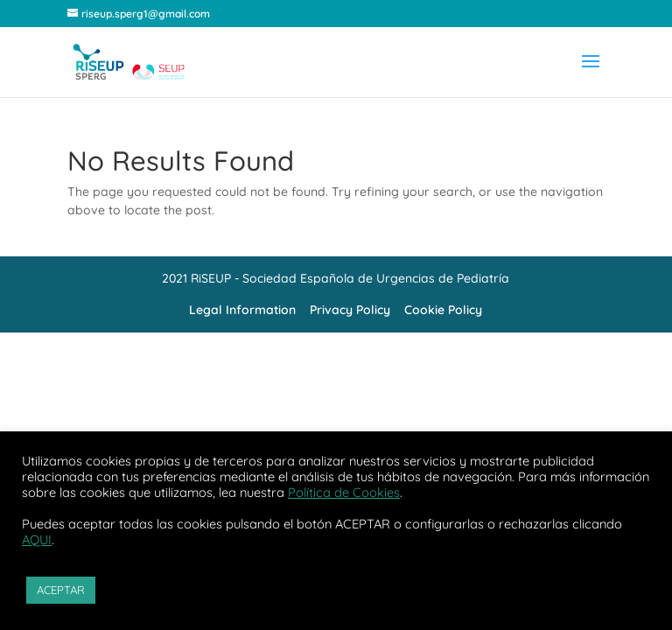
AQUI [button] (37, 539)
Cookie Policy (443, 310)
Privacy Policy (350, 310)
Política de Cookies (344, 492)
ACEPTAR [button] (61, 590)
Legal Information (242, 310)
